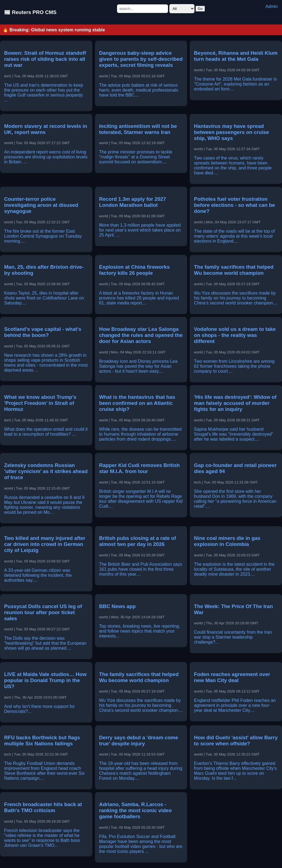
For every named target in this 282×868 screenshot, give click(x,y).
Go (200, 9)
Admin (272, 6)
